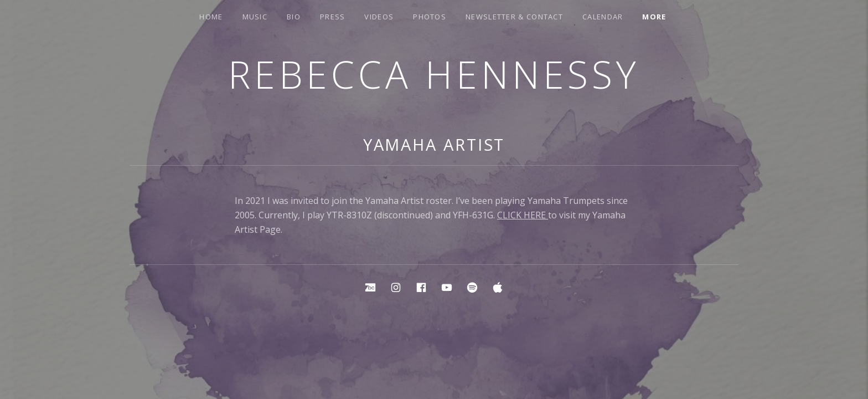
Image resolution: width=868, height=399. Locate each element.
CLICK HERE (523, 215)
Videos (379, 17)
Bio (294, 17)
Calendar (603, 17)
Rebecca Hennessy (434, 74)
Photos (430, 17)
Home (211, 17)
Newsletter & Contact (514, 17)
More (654, 17)
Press (333, 17)
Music (255, 17)
